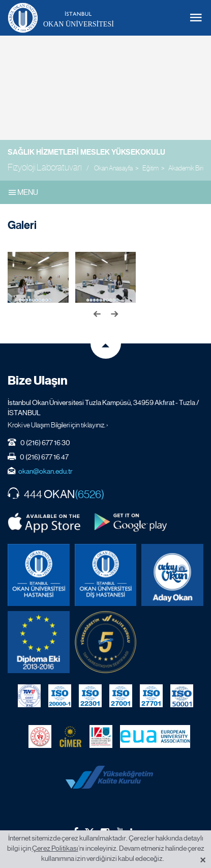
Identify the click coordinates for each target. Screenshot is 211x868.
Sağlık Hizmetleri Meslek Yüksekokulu (86, 152)
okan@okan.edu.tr (46, 471)
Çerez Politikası (55, 848)
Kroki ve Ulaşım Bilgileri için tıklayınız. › (58, 425)
